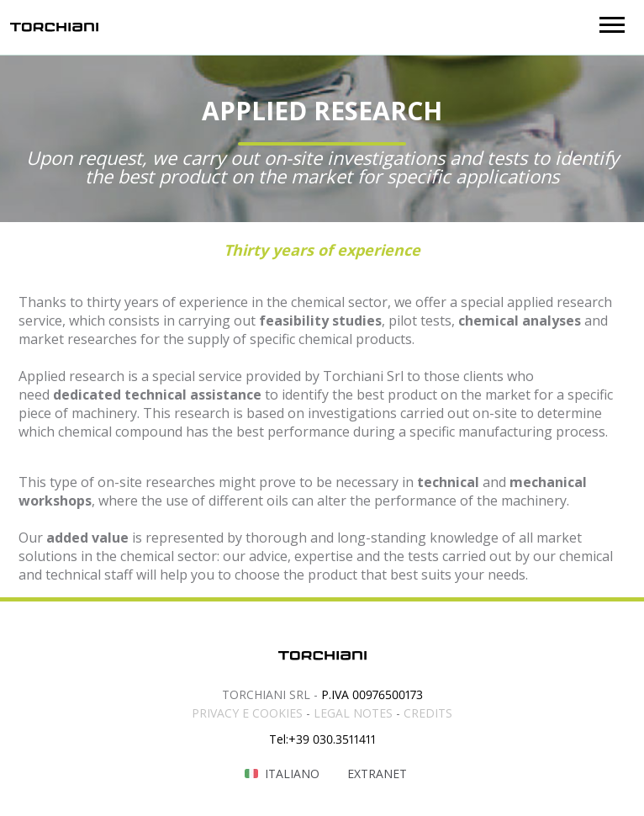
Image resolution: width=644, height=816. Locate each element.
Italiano (292, 774)
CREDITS (428, 713)
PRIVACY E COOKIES (247, 713)
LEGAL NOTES (353, 713)
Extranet (377, 774)
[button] (612, 25)
